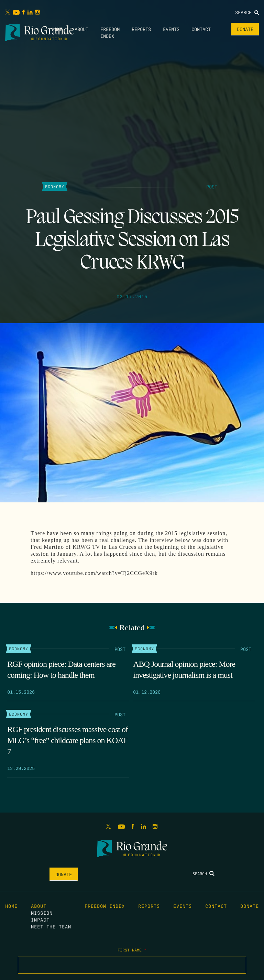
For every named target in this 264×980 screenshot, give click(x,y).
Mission (42, 913)
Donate (245, 29)
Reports (141, 29)
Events (171, 29)
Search (247, 12)
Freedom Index (105, 906)
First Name (132, 950)
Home (57, 29)
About (81, 29)
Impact (40, 919)
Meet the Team (51, 926)
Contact (201, 29)
